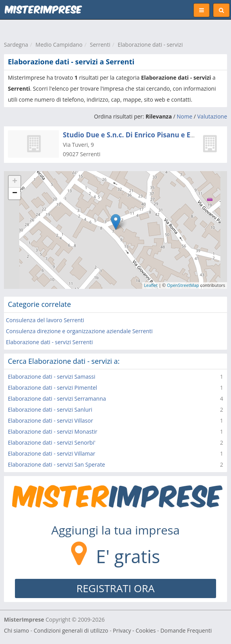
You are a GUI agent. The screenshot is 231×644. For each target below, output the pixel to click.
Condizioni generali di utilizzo (71, 630)
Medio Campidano (59, 45)
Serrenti (100, 45)
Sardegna (16, 45)
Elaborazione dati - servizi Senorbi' (52, 442)
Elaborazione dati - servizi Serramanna (57, 399)
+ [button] (15, 182)
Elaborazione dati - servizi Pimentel (52, 388)
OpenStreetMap (183, 285)
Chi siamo (16, 630)
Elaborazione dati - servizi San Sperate (56, 464)
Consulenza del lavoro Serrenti (45, 320)
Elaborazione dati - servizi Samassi (51, 377)
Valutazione (212, 116)
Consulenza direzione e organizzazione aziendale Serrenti (79, 331)
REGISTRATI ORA (116, 588)
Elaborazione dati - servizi (150, 45)
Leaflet (151, 285)
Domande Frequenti (186, 630)
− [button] (15, 193)
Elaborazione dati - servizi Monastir (53, 431)
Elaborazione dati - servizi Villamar (52, 453)
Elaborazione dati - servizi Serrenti (49, 342)
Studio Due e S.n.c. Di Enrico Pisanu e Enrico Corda (146, 135)
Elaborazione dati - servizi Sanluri (50, 410)
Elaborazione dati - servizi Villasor (50, 421)
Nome (185, 116)
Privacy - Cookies (134, 630)
